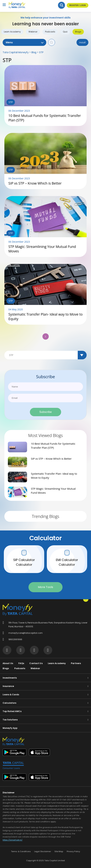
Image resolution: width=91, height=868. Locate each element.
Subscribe (45, 412)
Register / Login (78, 5)
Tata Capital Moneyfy (16, 52)
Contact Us (36, 663)
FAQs (21, 663)
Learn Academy (12, 32)
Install (82, 42)
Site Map (59, 851)
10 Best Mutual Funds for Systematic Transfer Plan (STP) (45, 118)
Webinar (33, 32)
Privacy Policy (73, 851)
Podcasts (50, 32)
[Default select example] (45, 355)
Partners (76, 663)
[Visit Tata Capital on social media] (7, 650)
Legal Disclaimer (43, 851)
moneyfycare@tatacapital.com (26, 633)
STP (41, 52)
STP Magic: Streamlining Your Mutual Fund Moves (42, 249)
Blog (34, 52)
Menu (24, 42)
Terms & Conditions (21, 851)
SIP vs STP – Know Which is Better (35, 183)
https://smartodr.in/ (12, 840)
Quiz (65, 32)
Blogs (78, 32)
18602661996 (15, 639)
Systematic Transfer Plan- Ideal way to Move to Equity (45, 317)
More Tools (45, 587)
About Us (8, 663)
